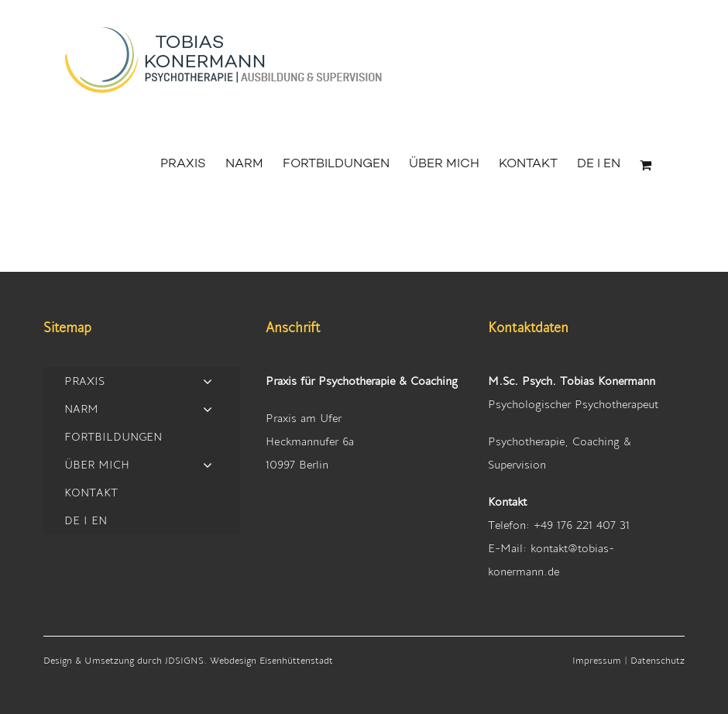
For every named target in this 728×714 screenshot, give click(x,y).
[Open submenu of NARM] (208, 408)
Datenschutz (658, 660)
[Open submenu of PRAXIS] (208, 381)
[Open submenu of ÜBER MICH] (208, 464)
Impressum (597, 660)
